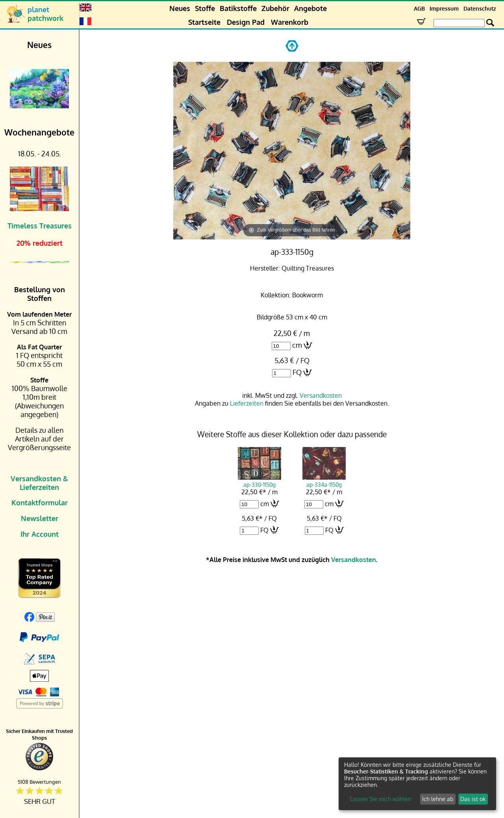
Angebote (310, 8)
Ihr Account (40, 534)
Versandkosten (321, 395)
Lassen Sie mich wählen (381, 799)
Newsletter (40, 518)
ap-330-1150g (259, 481)
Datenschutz (480, 8)
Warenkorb (290, 22)
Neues (180, 8)
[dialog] (417, 784)
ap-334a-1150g (324, 481)
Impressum (444, 8)
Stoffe (205, 8)
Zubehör (275, 8)
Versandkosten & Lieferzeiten (39, 483)
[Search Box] (459, 23)
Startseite (204, 22)
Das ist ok (473, 799)
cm (297, 345)
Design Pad (246, 22)
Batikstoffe (238, 8)
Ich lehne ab (438, 799)
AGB (419, 8)
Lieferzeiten (247, 403)
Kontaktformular (40, 503)
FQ (297, 372)
